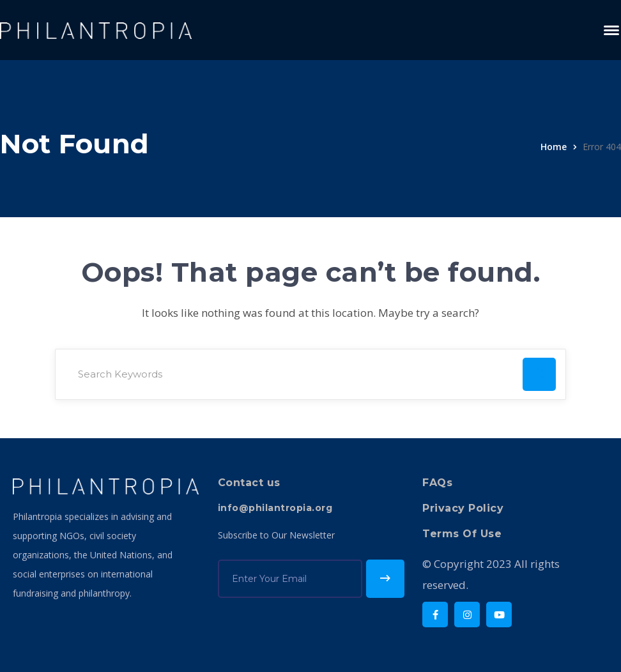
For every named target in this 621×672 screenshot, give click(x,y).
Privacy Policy (463, 508)
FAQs (437, 483)
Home (554, 147)
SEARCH (539, 374)
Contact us (249, 483)
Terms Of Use (462, 534)
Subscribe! (385, 579)
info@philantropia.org (275, 508)
